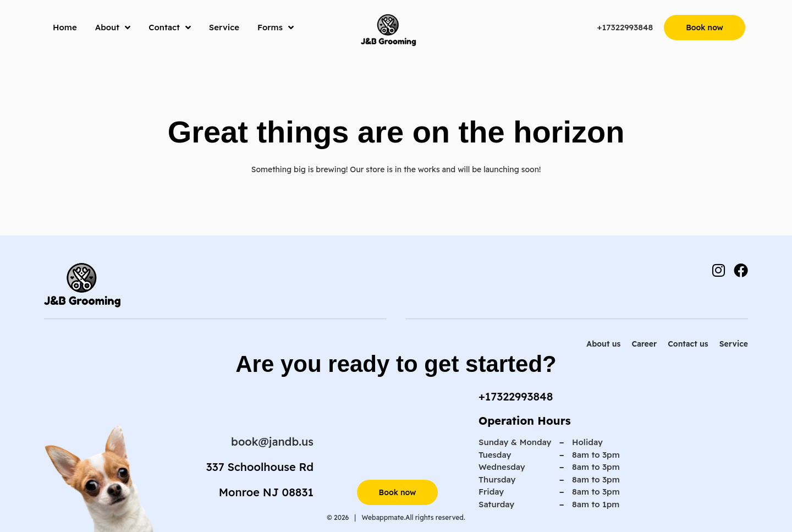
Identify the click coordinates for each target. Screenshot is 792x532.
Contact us (688, 344)
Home (65, 27)
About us (603, 344)
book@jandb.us (272, 441)
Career (644, 344)
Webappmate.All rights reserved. (413, 517)
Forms (276, 28)
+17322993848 (625, 27)
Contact (170, 28)
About (113, 28)
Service (224, 27)
